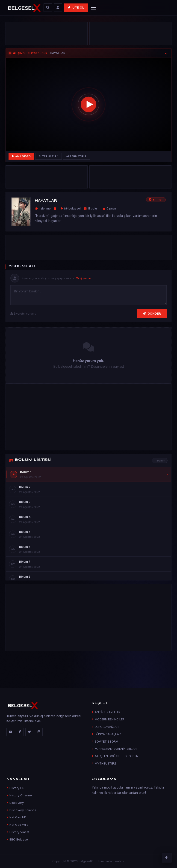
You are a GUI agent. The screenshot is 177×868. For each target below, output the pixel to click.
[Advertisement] (47, 35)
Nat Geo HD (16, 817)
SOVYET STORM (105, 741)
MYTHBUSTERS (104, 763)
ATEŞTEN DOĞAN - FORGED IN (115, 756)
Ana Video (21, 156)
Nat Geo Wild (17, 825)
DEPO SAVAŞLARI (105, 727)
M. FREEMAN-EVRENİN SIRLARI (114, 749)
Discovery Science (21, 810)
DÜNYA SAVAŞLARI (107, 734)
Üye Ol (76, 8)
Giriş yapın (83, 278)
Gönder (152, 313)
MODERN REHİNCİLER (108, 719)
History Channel (19, 795)
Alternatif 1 (49, 156)
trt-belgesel (72, 208)
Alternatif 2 (76, 156)
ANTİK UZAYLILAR (106, 712)
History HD (15, 788)
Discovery (15, 803)
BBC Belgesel (18, 839)
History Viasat (18, 832)
